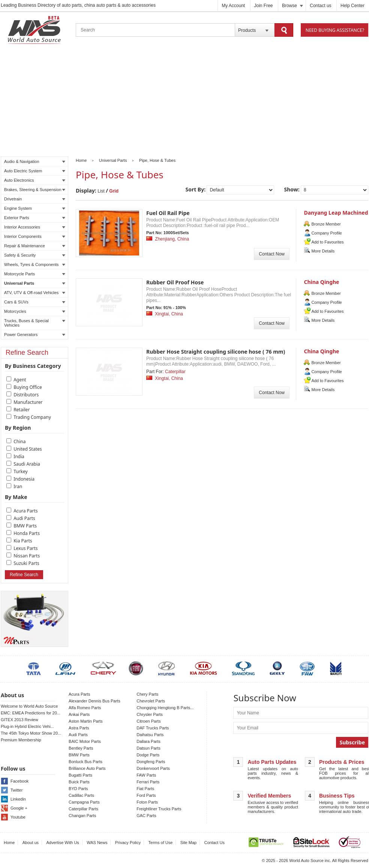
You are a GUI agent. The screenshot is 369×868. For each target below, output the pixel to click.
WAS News (97, 843)
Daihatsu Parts (150, 735)
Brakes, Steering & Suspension (35, 190)
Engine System (35, 208)
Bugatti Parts (80, 775)
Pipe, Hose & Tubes (157, 160)
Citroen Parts (148, 721)
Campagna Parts (84, 802)
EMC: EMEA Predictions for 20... (31, 713)
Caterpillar (175, 372)
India (19, 456)
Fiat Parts (145, 789)
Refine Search (24, 575)
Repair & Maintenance (35, 246)
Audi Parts (24, 518)
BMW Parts (25, 526)
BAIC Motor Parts (85, 741)
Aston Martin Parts (85, 721)
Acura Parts (25, 511)
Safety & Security (35, 255)
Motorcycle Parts (35, 274)
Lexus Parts (25, 548)
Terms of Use (161, 843)
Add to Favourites (327, 242)
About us (31, 843)
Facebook (19, 781)
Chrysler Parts (150, 714)
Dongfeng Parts (151, 762)
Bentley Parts (81, 748)
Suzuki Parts (26, 563)
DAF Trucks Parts (153, 728)
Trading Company (32, 417)
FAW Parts (146, 775)
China (19, 441)
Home (81, 160)
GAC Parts (146, 816)
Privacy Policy (128, 843)
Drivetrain (35, 199)
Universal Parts (35, 283)
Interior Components (35, 236)
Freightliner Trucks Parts (159, 809)
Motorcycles (35, 311)
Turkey (21, 471)
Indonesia (24, 479)
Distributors (26, 395)
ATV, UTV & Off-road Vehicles (35, 293)
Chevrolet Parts (151, 701)
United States (28, 449)
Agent (20, 380)
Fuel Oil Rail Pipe (168, 213)
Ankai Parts (79, 714)
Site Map (188, 843)
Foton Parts (147, 802)
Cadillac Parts (81, 795)
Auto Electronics (35, 180)
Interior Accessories (35, 227)
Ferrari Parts (148, 782)
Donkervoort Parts (153, 768)
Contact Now (272, 254)
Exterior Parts (35, 218)
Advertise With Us (62, 843)
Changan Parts (82, 816)
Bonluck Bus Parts (85, 762)
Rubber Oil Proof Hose (175, 282)
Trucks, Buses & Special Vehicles (35, 323)
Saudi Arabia (27, 464)
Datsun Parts (148, 748)
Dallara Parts (148, 741)
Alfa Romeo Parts (85, 708)
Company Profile (326, 233)
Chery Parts (147, 694)
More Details (323, 251)
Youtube (18, 817)
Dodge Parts (148, 755)
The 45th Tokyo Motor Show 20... (31, 733)
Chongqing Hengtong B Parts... (165, 708)
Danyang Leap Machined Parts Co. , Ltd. (336, 216)
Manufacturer (28, 402)
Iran (18, 486)
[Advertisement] (184, 102)
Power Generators (35, 335)
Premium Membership (21, 740)
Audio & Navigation (35, 161)
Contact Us (214, 843)
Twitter (16, 790)
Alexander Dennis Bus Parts (94, 701)
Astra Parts (79, 728)
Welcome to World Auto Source (29, 706)
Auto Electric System (35, 171)
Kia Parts (23, 541)
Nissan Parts (27, 556)
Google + (19, 808)
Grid (114, 191)
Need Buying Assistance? (335, 30)
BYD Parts (78, 789)
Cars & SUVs (35, 302)
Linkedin (18, 799)
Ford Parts (146, 795)
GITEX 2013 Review (19, 720)
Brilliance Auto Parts (87, 768)
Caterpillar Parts (83, 809)
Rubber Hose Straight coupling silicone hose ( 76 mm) (216, 352)
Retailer (22, 410)
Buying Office (28, 387)
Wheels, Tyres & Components (35, 264)
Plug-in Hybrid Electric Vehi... (27, 726)
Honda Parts (27, 533)
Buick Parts (79, 782)
